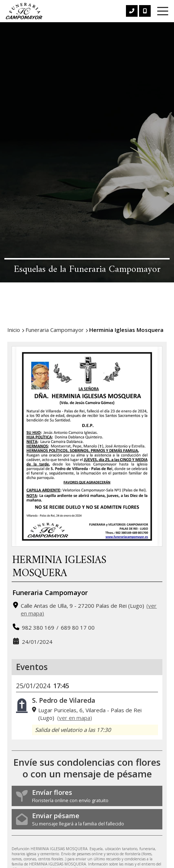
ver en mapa (75, 718)
